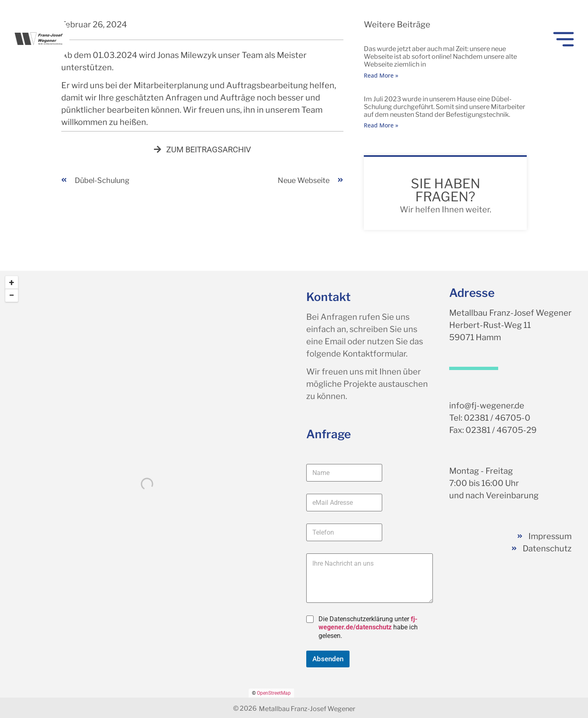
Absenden (328, 659)
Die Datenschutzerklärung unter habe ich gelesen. (368, 628)
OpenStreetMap (274, 693)
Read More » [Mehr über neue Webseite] (381, 75)
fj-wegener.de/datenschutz (368, 623)
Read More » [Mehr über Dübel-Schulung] (381, 125)
